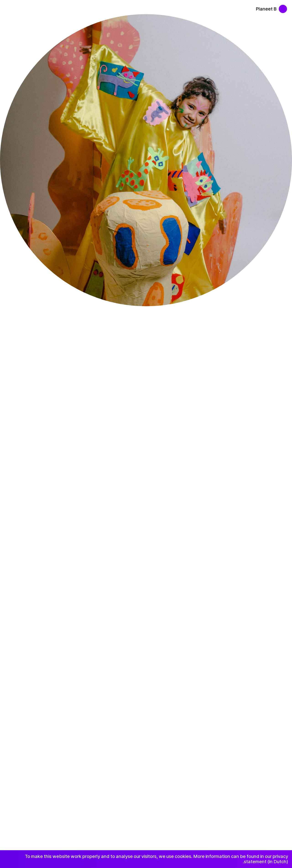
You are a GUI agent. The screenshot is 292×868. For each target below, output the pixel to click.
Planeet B (266, 9)
